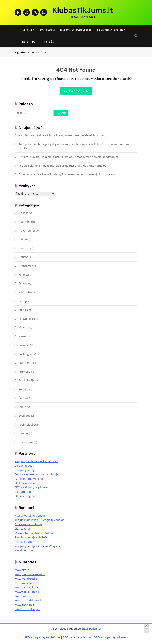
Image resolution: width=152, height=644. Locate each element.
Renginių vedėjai (25, 470)
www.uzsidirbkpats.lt (28, 600)
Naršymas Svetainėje (76, 30)
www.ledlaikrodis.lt (27, 579)
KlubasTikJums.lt (83, 10)
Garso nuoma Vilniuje (29, 479)
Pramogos (25, 372)
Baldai (23, 239)
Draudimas (26, 266)
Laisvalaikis (26, 319)
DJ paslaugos (23, 466)
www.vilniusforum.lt (27, 592)
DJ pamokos (23, 492)
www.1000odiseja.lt (27, 609)
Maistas (24, 327)
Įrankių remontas (26, 550)
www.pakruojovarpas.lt (30, 574)
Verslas (23, 433)
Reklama (28, 42)
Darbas (23, 257)
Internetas (25, 292)
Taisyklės (47, 42)
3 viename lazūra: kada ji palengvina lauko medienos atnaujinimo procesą (67, 174)
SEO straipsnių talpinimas (32, 487)
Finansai (24, 275)
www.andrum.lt (24, 605)
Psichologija (26, 380)
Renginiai (25, 389)
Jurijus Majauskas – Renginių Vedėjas (39, 520)
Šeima (23, 398)
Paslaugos (25, 354)
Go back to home (76, 91)
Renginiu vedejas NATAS (31, 537)
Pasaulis (24, 345)
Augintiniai (26, 222)
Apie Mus (28, 30)
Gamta (23, 283)
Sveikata (24, 416)
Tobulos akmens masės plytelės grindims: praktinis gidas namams (62, 166)
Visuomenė (26, 442)
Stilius (23, 407)
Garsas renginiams (27, 496)
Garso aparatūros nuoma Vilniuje (36, 474)
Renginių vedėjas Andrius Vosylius (37, 546)
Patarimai (25, 363)
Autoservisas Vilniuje (28, 524)
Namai (23, 336)
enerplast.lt (22, 596)
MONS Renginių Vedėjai (30, 516)
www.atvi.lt (22, 570)
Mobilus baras (24, 542)
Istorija (23, 301)
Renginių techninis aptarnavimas (36, 461)
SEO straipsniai (25, 483)
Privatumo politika (111, 30)
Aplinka (24, 213)
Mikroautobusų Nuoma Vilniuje (35, 533)
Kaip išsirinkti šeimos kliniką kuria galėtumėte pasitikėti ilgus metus (63, 135)
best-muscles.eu (26, 583)
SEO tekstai (22, 529)
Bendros (24, 248)
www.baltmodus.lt (26, 587)
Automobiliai (27, 231)
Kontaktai (47, 30)
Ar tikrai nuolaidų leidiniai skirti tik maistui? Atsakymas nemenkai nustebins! (69, 157)
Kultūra (23, 310)
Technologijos (28, 425)
